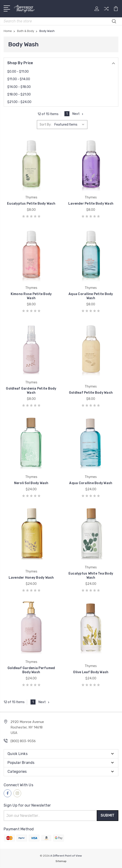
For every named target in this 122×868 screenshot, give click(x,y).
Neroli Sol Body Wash (31, 483)
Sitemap (61, 861)
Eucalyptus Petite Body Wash (31, 204)
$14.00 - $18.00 (19, 87)
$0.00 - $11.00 (18, 72)
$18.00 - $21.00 (19, 94)
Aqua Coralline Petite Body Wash (91, 296)
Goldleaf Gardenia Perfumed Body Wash (31, 670)
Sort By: (46, 125)
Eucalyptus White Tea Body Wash (91, 576)
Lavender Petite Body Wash (91, 204)
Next (78, 114)
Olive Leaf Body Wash (91, 672)
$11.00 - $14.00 (19, 79)
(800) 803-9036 (23, 741)
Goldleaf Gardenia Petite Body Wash (31, 391)
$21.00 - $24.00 (19, 102)
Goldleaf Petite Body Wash (91, 393)
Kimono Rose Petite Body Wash (31, 296)
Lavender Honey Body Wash (31, 578)
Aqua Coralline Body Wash (91, 483)
